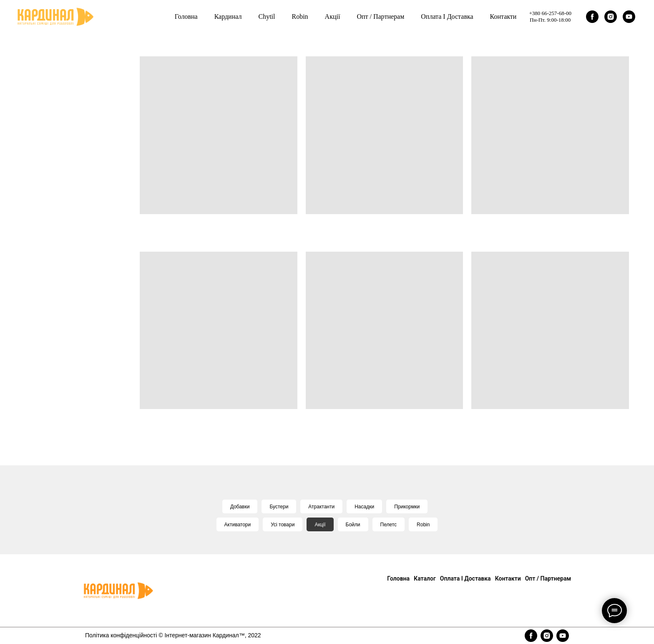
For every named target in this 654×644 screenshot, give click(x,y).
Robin (300, 16)
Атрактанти (321, 507)
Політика (98, 635)
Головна (186, 16)
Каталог (425, 578)
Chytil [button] (267, 16)
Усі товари (283, 525)
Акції (320, 525)
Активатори (238, 525)
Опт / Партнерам (380, 16)
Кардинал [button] (228, 16)
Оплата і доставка (447, 16)
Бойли (353, 525)
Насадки (364, 507)
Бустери (279, 507)
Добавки (240, 507)
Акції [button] (333, 16)
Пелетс (389, 525)
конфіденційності (134, 635)
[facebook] (592, 17)
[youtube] (629, 17)
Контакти (503, 16)
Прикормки (407, 507)
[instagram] (611, 17)
